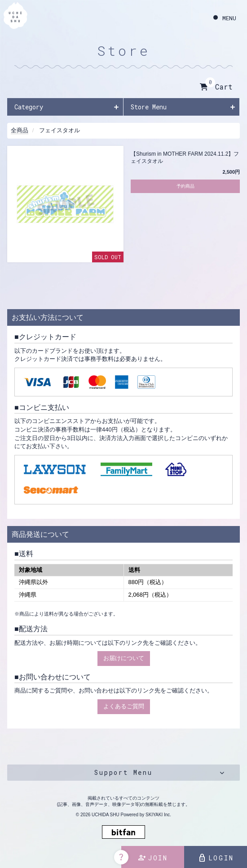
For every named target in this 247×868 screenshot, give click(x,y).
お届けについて (124, 658)
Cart (216, 87)
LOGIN (216, 858)
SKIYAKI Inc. (158, 815)
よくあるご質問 (124, 706)
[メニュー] (225, 18)
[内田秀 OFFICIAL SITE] (15, 17)
